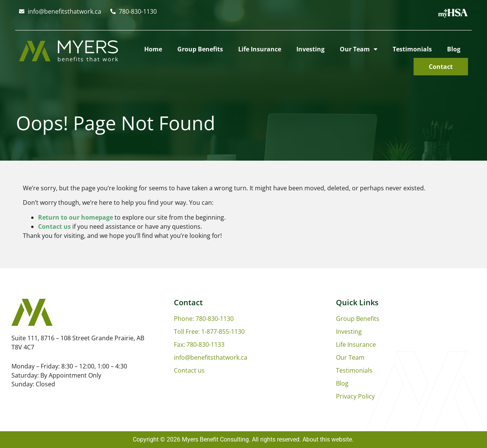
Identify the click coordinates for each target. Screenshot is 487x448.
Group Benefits (200, 49)
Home (153, 49)
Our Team (359, 49)
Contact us (54, 226)
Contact (441, 67)
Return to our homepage (76, 217)
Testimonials (412, 49)
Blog (454, 49)
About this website (327, 439)
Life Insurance (260, 49)
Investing (310, 49)
